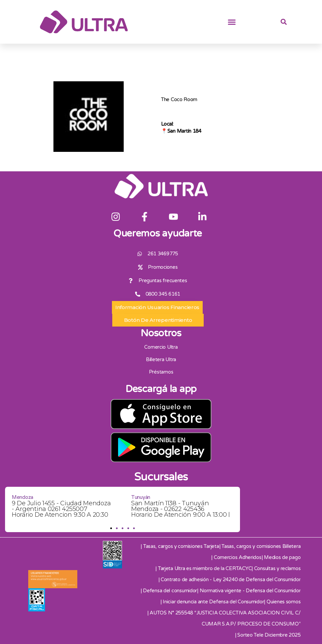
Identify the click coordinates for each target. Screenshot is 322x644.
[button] (232, 22)
